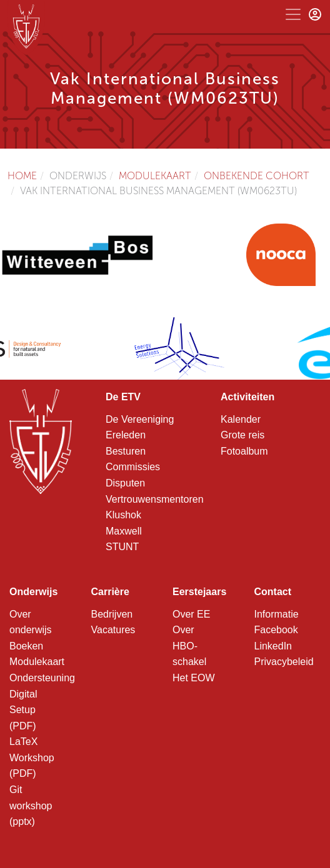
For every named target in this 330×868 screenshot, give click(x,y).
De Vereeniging (140, 419)
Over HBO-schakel (189, 646)
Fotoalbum (244, 451)
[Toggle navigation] (293, 14)
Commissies (133, 467)
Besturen (126, 451)
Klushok (123, 515)
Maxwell (124, 531)
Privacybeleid (284, 662)
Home (22, 176)
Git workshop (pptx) (31, 806)
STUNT (122, 547)
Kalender (241, 419)
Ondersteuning (42, 678)
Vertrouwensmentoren (155, 499)
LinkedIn (273, 646)
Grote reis (242, 435)
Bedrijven (112, 614)
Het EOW (194, 678)
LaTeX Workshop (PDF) (32, 757)
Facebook (276, 630)
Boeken (26, 646)
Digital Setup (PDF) (23, 710)
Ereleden (126, 435)
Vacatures (113, 630)
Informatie (277, 614)
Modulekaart (155, 176)
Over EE (191, 614)
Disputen (125, 483)
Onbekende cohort (257, 176)
